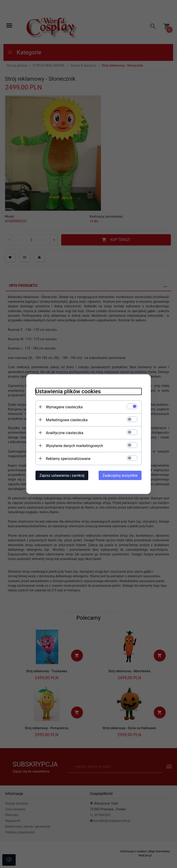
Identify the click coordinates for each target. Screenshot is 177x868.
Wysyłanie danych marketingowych (74, 446)
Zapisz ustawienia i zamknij (62, 475)
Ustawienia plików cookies (68, 391)
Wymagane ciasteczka (64, 407)
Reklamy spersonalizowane (68, 458)
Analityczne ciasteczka (65, 433)
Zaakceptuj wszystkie (120, 475)
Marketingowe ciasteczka (67, 420)
